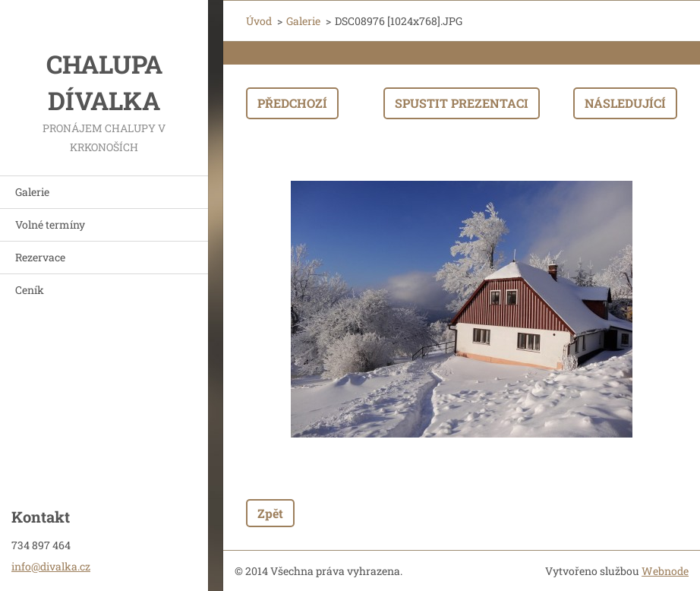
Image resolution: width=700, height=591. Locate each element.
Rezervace (40, 257)
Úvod (259, 21)
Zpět (270, 513)
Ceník (30, 290)
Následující (625, 103)
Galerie (32, 192)
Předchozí (292, 103)
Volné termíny (50, 224)
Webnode (665, 571)
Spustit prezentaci (462, 103)
